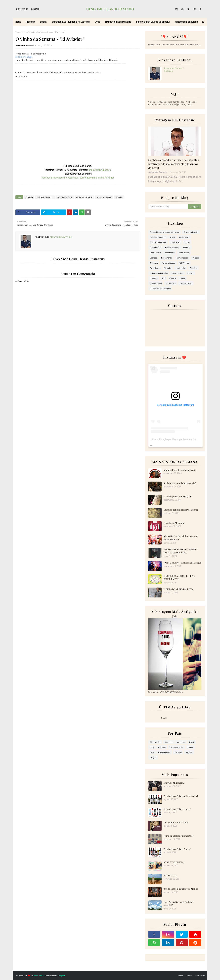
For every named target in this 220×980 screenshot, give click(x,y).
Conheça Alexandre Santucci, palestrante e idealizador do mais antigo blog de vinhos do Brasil (174, 164)
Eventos (187, 247)
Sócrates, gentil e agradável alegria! (181, 510)
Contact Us (200, 976)
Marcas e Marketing (45, 197)
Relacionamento (172, 247)
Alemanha (169, 742)
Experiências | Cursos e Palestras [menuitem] (71, 22)
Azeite (182, 278)
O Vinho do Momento (174, 523)
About (190, 976)
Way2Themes (39, 976)
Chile (152, 747)
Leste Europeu (186, 283)
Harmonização (182, 258)
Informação (175, 242)
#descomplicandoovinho (54, 178)
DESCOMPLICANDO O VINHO (110, 9)
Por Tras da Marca (65, 197)
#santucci (73, 178)
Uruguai (153, 757)
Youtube (32, 32)
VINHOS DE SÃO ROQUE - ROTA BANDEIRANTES (179, 578)
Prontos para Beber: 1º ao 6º (177, 849)
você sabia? (181, 268)
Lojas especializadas (159, 273)
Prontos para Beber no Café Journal (181, 796)
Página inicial (21, 32)
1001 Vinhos (184, 263)
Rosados (154, 278)
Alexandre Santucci (25, 45)
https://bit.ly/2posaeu (100, 170)
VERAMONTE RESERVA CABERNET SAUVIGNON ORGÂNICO (180, 551)
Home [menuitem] (18, 22)
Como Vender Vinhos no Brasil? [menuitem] (153, 22)
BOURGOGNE (170, 875)
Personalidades (169, 263)
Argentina (181, 742)
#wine (101, 178)
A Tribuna (154, 263)
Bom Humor (155, 268)
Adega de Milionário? (174, 783)
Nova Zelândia (164, 752)
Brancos (154, 258)
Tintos (187, 242)
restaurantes (184, 253)
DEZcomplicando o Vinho (176, 822)
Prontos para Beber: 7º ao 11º (177, 809)
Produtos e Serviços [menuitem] (186, 22)
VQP (163, 278)
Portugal (178, 752)
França (190, 747)
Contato (35, 9)
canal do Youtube (24, 57)
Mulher (190, 273)
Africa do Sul (155, 742)
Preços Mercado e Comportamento (165, 232)
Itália (152, 752)
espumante (170, 253)
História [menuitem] (30, 22)
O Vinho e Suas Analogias (160, 288)
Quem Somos (22, 9)
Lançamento (167, 258)
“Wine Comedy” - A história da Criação (182, 563)
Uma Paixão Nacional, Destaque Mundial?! (179, 904)
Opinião (196, 258)
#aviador (109, 178)
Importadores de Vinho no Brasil (180, 470)
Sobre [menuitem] (43, 22)
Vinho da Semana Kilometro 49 (179, 836)
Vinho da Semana (104, 197)
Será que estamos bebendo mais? (180, 483)
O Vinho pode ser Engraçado (177, 496)
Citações (193, 268)
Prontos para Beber (84, 197)
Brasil (173, 237)
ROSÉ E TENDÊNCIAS (174, 862)
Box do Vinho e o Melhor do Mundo (181, 889)
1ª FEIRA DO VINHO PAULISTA (178, 589)
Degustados (184, 237)
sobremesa (171, 283)
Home (180, 976)
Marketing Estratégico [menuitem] (118, 22)
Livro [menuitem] (97, 22)
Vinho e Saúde (156, 283)
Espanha (29, 197)
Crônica (173, 278)
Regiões (189, 752)
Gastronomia (155, 253)
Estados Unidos (176, 747)
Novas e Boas (178, 273)
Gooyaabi (62, 976)
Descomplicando (191, 232)
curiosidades (155, 247)
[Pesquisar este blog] (168, 207)
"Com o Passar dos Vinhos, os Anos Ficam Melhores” (180, 538)
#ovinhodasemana (88, 178)
